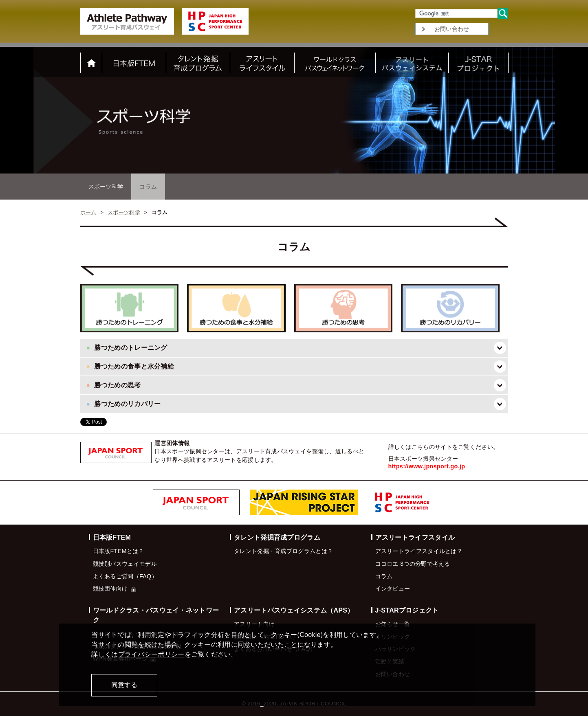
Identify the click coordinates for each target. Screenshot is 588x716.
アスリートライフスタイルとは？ (419, 551)
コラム (384, 576)
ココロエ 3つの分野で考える (413, 564)
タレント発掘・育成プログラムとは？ (283, 551)
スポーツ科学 (106, 187)
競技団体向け (115, 589)
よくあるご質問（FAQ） (125, 576)
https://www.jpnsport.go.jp (427, 466)
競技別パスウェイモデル (125, 564)
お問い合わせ (452, 29)
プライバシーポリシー (151, 654)
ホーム (88, 212)
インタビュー (393, 589)
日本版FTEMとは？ (119, 551)
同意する (124, 685)
